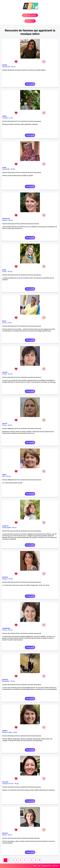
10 (39, 860)
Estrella (5, 65)
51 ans (11, 118)
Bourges (5, 579)
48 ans (14, 528)
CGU (39, 866)
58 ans (11, 579)
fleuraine (5, 833)
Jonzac (5, 272)
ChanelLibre (6, 219)
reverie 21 (5, 526)
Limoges (5, 118)
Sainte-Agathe (7, 528)
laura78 (5, 423)
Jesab (4, 167)
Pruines (5, 630)
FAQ (35, 866)
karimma (5, 577)
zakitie (4, 116)
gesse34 (5, 679)
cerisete (5, 372)
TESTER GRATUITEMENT (30, 15)
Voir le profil (30, 84)
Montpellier (6, 681)
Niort (4, 476)
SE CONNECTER (30, 21)
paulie (4, 270)
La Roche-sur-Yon (8, 784)
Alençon (5, 220)
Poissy (4, 425)
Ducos (4, 321)
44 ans (15, 732)
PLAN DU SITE (46, 866)
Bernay (4, 835)
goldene (5, 731)
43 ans (10, 272)
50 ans (13, 169)
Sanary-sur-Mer (7, 732)
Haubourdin (6, 169)
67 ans (9, 323)
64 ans (10, 374)
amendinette (6, 628)
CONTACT (55, 866)
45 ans (13, 67)
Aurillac (5, 374)
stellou (4, 475)
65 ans (10, 835)
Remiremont (6, 67)
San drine (5, 782)
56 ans (10, 630)
